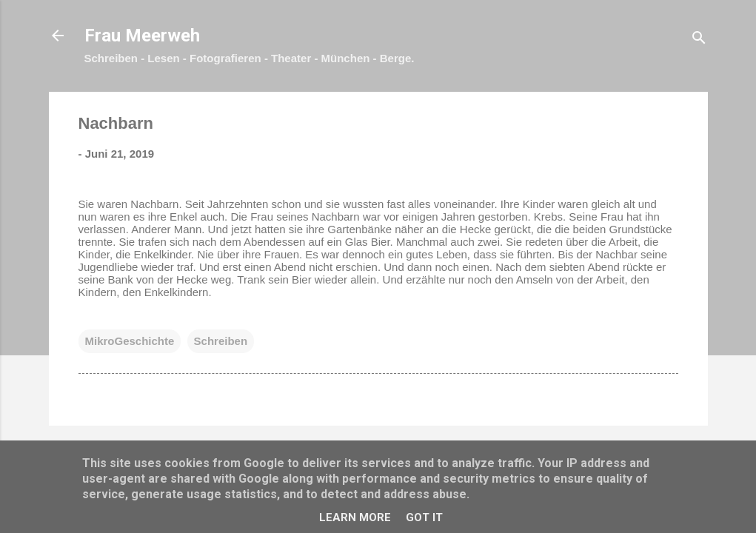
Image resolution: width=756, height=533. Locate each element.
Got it (424, 517)
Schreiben (221, 341)
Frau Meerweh (142, 36)
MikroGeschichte (130, 341)
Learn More (355, 517)
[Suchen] (699, 40)
